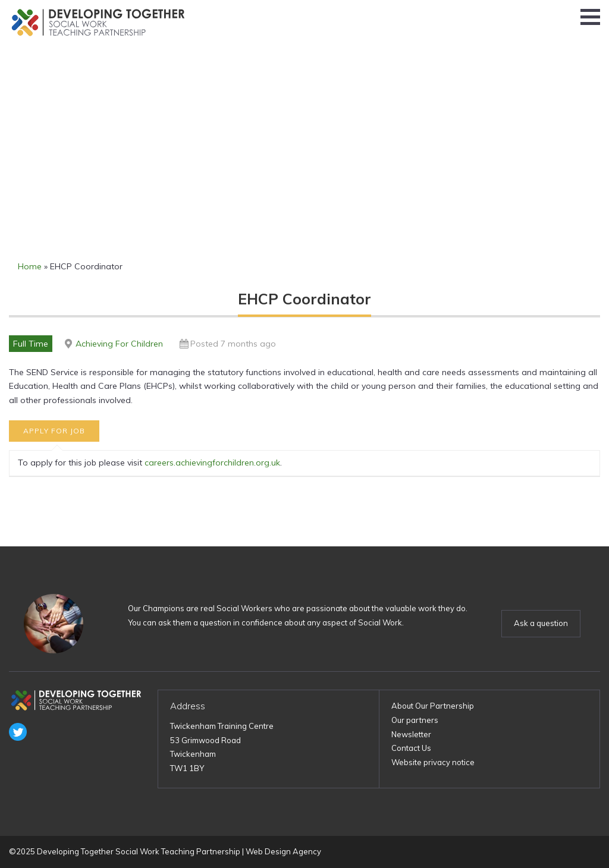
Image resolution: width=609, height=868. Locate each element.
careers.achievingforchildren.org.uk (212, 463)
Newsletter (411, 734)
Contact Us (411, 748)
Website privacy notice (433, 762)
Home (30, 266)
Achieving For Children (119, 344)
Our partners (415, 720)
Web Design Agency (283, 851)
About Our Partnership (433, 706)
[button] (590, 17)
